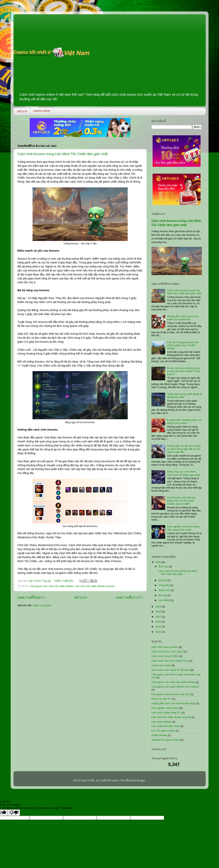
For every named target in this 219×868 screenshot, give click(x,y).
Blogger (141, 780)
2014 (158, 632)
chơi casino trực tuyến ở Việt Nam (171, 670)
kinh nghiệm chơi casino (165, 708)
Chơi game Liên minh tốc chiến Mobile (52, 586)
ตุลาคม (163, 580)
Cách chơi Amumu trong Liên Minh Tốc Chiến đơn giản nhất (63, 154)
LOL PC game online (163, 731)
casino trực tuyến (161, 665)
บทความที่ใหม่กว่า (31, 597)
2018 (158, 612)
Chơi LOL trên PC (162, 699)
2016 (158, 622)
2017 (158, 617)
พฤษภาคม (165, 590)
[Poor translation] (14, 813)
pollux (116, 780)
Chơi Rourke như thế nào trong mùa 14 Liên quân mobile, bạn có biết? (181, 501)
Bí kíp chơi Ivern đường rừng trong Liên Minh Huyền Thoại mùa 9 (184, 371)
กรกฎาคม (164, 585)
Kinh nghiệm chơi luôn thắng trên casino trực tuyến (183, 528)
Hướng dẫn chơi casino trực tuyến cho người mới (183, 318)
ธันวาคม (164, 567)
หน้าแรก (22, 111)
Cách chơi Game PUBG (165, 656)
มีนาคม (163, 595)
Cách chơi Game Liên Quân (167, 652)
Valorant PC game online (166, 740)
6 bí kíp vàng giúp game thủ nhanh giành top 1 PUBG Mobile (183, 345)
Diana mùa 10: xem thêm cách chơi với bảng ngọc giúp (184, 473)
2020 (158, 562)
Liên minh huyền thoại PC (166, 713)
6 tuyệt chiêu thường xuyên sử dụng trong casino (184, 422)
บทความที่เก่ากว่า (129, 597)
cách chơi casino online (165, 647)
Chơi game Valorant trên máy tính (171, 694)
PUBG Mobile (159, 735)
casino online (42, 111)
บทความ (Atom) (42, 605)
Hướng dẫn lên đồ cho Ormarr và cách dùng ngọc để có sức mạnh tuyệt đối (184, 449)
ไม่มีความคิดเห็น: (64, 581)
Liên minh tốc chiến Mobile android (95, 586)
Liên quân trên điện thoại (166, 726)
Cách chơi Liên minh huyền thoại (170, 661)
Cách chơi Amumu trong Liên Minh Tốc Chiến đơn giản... (177, 572)
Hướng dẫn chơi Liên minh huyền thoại (173, 703)
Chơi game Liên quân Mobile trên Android (175, 687)
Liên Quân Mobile (162, 722)
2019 (158, 607)
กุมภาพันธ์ (165, 600)
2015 (158, 627)
